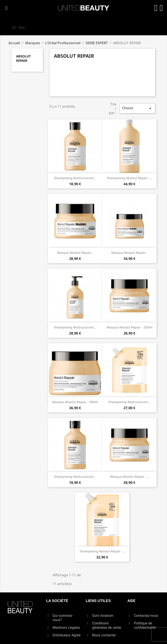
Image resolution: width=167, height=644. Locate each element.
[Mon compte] (156, 8)
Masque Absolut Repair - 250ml (129, 327)
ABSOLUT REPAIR (23, 58)
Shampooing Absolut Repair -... (129, 178)
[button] (7, 8)
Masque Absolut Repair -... (129, 477)
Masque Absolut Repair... (75, 253)
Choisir (137, 108)
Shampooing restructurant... (75, 178)
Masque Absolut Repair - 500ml (75, 402)
